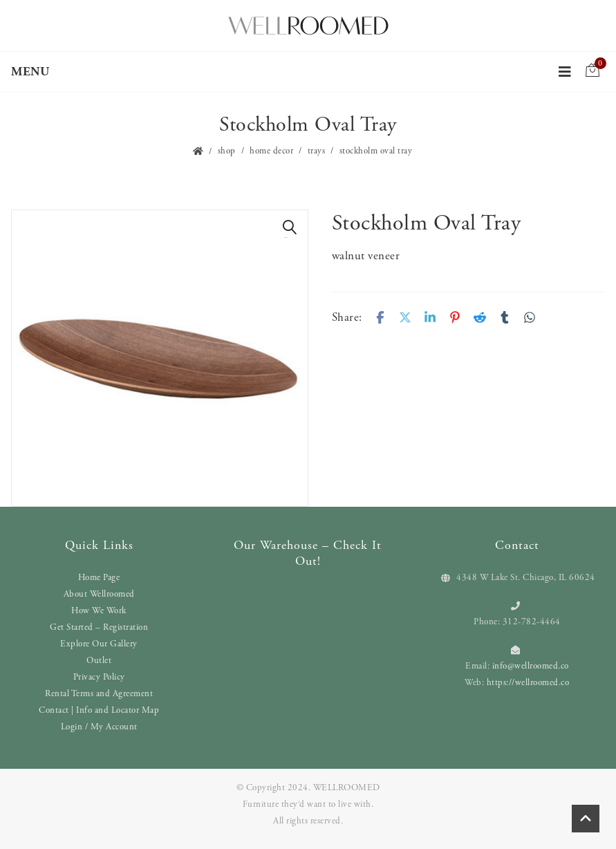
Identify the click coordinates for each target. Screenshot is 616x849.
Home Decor (271, 151)
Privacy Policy (99, 677)
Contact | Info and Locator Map (99, 710)
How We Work (99, 611)
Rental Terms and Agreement (99, 694)
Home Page (99, 578)
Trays (317, 151)
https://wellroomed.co (528, 683)
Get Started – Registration (99, 627)
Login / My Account (99, 727)
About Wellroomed (99, 594)
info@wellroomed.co (531, 666)
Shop (227, 151)
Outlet (99, 661)
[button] (290, 227)
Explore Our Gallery (99, 644)
